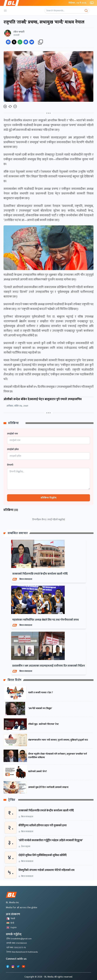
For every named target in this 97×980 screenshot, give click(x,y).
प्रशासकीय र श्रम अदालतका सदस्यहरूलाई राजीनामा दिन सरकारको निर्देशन (49, 666)
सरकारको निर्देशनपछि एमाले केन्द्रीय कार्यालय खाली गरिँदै (40, 574)
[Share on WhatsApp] (20, 42)
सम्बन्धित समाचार (18, 533)
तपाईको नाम (12, 434)
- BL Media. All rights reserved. (58, 977)
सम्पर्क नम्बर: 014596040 (17, 943)
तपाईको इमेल (13, 449)
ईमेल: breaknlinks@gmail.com (19, 939)
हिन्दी (10, 923)
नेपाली (11, 919)
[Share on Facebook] (8, 42)
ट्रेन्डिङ (12, 800)
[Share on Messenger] (26, 42)
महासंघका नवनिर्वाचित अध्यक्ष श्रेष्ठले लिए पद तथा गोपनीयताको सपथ (45, 620)
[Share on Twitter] (14, 42)
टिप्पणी (10, 465)
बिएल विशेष (15, 680)
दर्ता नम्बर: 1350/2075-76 (16, 947)
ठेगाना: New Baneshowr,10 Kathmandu (22, 952)
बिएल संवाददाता (26, 579)
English (12, 927)
